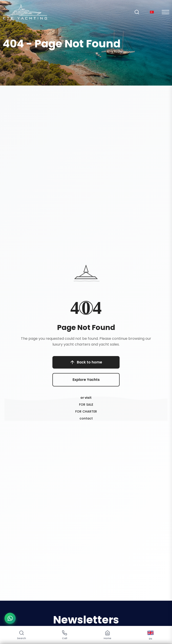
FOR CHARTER (86, 411)
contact (86, 418)
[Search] (137, 12)
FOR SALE (86, 405)
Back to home (86, 362)
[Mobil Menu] (166, 12)
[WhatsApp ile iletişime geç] (10, 618)
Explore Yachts (86, 380)
